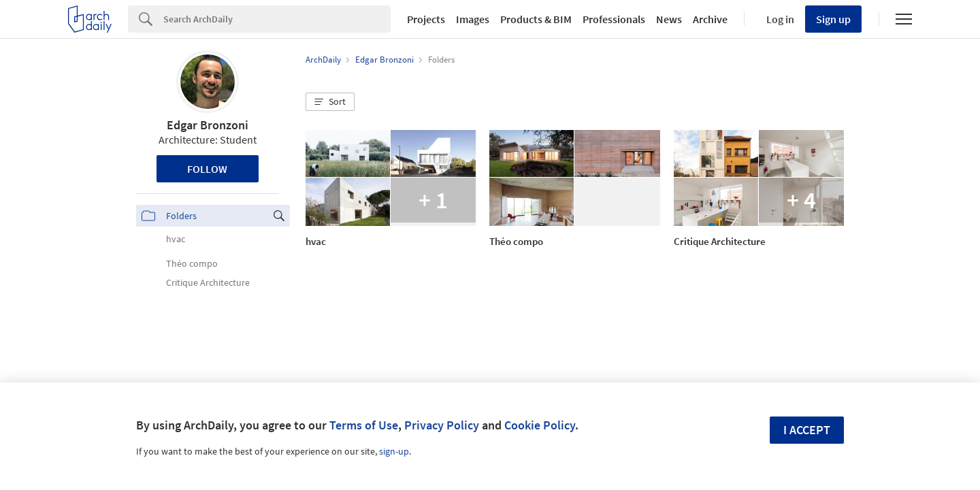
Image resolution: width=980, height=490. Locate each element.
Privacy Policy (442, 425)
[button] (330, 102)
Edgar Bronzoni (208, 125)
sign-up (394, 451)
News (669, 19)
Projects (426, 19)
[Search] (277, 19)
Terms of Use (364, 425)
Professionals (614, 19)
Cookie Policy (540, 425)
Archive (710, 19)
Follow (207, 169)
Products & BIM (536, 19)
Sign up (833, 19)
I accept (807, 430)
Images (473, 19)
